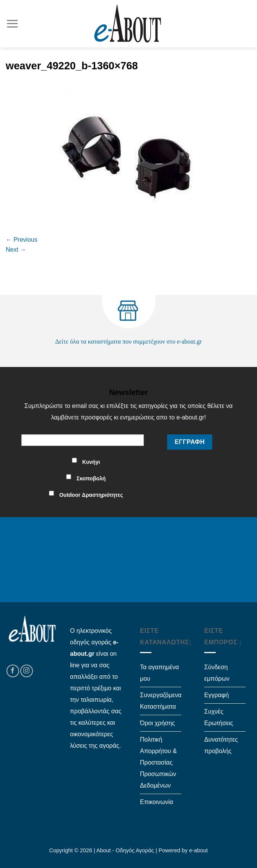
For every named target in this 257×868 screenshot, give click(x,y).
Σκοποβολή (91, 478)
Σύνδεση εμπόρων (217, 673)
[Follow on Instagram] (27, 671)
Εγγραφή (216, 695)
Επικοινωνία (157, 802)
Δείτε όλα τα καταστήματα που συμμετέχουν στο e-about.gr (128, 341)
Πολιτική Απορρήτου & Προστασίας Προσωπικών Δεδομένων (158, 762)
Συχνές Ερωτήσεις (219, 717)
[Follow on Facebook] (13, 671)
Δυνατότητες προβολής (221, 745)
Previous (22, 240)
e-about (199, 850)
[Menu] (12, 24)
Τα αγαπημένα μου (159, 673)
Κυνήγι (91, 462)
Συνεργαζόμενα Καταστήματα (161, 701)
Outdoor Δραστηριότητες (91, 495)
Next (16, 250)
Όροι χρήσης (157, 723)
